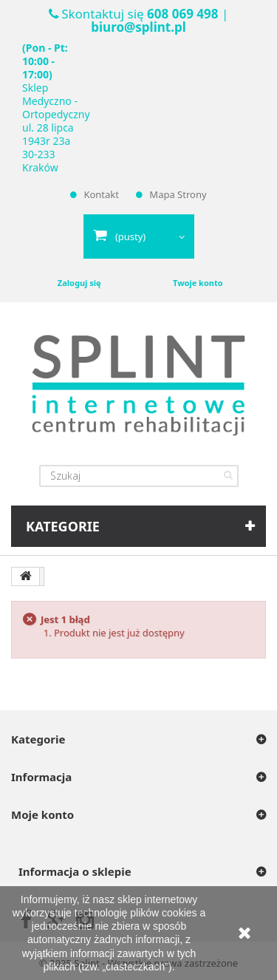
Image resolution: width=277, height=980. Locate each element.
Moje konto (42, 814)
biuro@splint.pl (138, 27)
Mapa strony (178, 194)
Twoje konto (198, 283)
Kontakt (101, 194)
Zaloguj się (79, 283)
